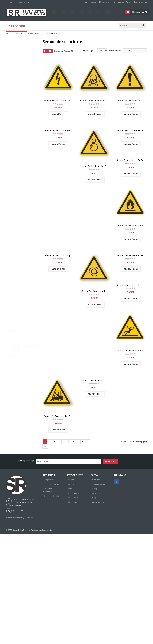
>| (45, 447)
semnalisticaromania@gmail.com (19, 519)
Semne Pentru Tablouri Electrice (60, 101)
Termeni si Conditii (51, 498)
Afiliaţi (95, 490)
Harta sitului (73, 499)
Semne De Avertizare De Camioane (61, 416)
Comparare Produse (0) (64, 51)
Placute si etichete (34, 34)
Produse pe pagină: (87, 51)
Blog (94, 499)
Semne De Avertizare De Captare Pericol (100, 166)
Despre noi (48, 481)
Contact (71, 481)
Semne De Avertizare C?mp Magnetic (62, 256)
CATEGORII (18, 34)
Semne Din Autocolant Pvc (95, 291)
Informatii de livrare (52, 486)
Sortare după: (115, 51)
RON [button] (12, 3)
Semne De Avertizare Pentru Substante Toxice (103, 101)
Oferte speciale (98, 504)
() (139, 12)
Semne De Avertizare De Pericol (132, 101)
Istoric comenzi (74, 495)
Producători (97, 481)
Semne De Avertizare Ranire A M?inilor (63, 131)
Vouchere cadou (99, 486)
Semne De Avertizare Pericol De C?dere (99, 381)
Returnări (72, 486)
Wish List (72, 490)
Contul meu (73, 504)
